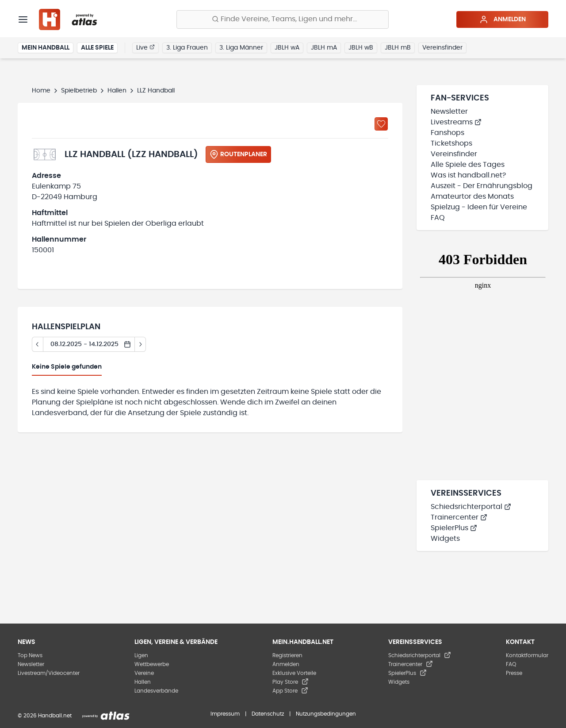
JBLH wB (361, 48)
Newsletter (449, 112)
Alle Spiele (97, 48)
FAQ (438, 218)
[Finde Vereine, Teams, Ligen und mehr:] (283, 19)
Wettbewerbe (152, 664)
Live (145, 47)
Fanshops (447, 133)
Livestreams (456, 122)
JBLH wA (287, 48)
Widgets (445, 539)
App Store (290, 691)
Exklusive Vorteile (294, 673)
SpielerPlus (454, 528)
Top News (30, 655)
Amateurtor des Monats (472, 196)
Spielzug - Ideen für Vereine (479, 207)
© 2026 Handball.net (45, 716)
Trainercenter (459, 517)
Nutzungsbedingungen (326, 714)
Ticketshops (451, 143)
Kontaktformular (527, 655)
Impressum (225, 714)
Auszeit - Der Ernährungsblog (482, 186)
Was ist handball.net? (468, 175)
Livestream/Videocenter (49, 673)
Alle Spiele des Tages (468, 165)
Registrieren (287, 655)
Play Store (291, 682)
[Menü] (23, 19)
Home (41, 91)
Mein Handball (46, 48)
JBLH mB (398, 48)
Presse (514, 673)
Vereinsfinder (442, 48)
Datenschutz (268, 714)
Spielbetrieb (79, 91)
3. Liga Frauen (187, 48)
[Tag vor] (140, 344)
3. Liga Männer (241, 48)
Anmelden (503, 19)
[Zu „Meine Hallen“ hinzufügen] (381, 124)
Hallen (117, 91)
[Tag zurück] (37, 344)
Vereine (144, 673)
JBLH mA (324, 48)
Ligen (141, 655)
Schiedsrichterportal (471, 507)
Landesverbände (156, 691)
